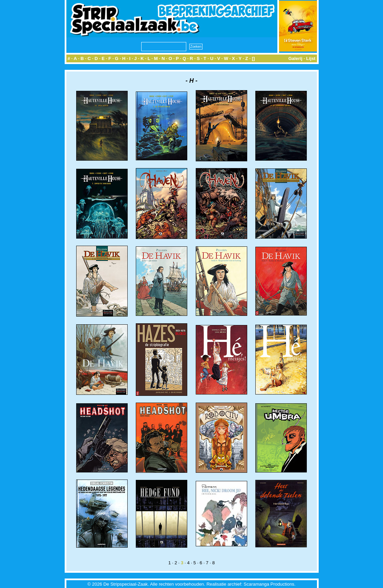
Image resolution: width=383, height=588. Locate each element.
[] (253, 58)
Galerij (295, 58)
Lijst (311, 58)
